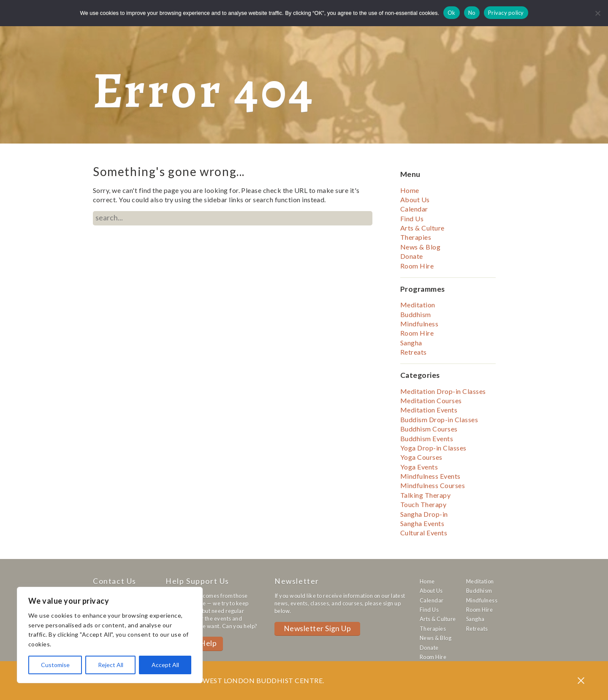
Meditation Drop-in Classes (443, 391)
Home (410, 190)
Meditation (418, 305)
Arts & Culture (422, 228)
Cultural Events (424, 533)
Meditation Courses (431, 400)
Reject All (111, 665)
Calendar (414, 209)
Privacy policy (506, 13)
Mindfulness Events (430, 476)
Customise (55, 665)
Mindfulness (419, 324)
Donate (412, 256)
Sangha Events (422, 523)
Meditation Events (429, 410)
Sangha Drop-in (424, 514)
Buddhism (416, 314)
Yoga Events (419, 467)
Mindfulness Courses (433, 485)
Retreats (414, 352)
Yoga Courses (421, 457)
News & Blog (420, 247)
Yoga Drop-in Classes (433, 448)
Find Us (412, 218)
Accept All (165, 665)
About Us (415, 199)
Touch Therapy (423, 504)
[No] (597, 13)
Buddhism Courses (429, 429)
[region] (110, 635)
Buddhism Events (427, 438)
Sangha (411, 343)
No (472, 13)
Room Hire (417, 266)
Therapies (416, 237)
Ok (452, 13)
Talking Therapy (425, 495)
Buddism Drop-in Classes (439, 419)
